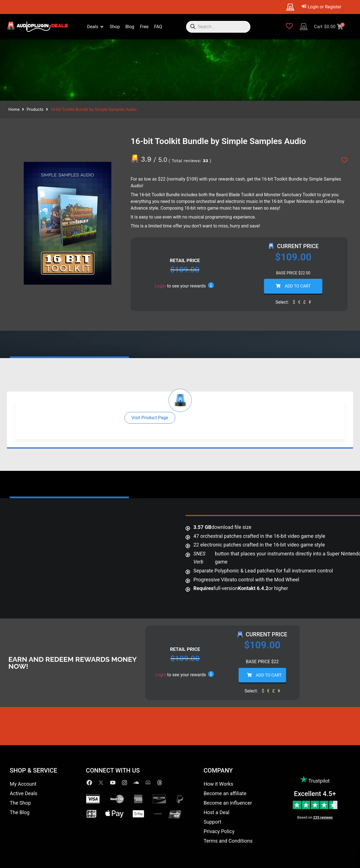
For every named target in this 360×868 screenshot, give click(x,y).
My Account (23, 784)
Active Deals (24, 793)
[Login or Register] (321, 7)
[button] (150, 418)
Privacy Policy (219, 831)
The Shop (20, 803)
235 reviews (323, 817)
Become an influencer (228, 803)
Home (14, 109)
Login (160, 286)
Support (212, 822)
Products (35, 109)
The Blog (20, 812)
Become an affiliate (225, 793)
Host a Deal (216, 812)
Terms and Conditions (228, 841)
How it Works (218, 784)
